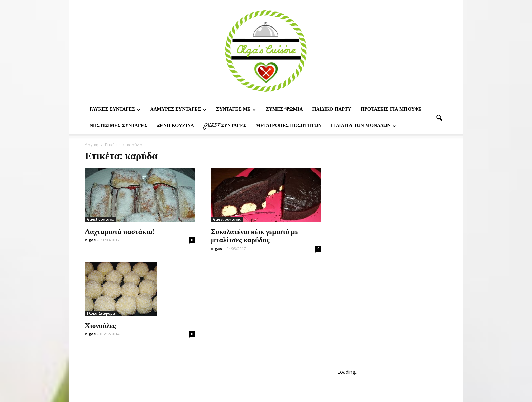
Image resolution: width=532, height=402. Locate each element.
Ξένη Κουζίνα (175, 126)
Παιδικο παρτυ (332, 110)
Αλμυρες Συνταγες (178, 110)
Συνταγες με (236, 110)
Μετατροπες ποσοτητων (289, 126)
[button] (439, 118)
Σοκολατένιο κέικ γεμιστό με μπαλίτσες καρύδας (254, 235)
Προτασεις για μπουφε (391, 110)
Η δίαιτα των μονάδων (364, 126)
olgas (90, 240)
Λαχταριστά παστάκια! (119, 231)
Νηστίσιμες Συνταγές (118, 126)
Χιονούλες (100, 325)
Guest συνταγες (225, 126)
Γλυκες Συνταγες (115, 110)
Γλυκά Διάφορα (101, 313)
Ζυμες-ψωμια (284, 110)
